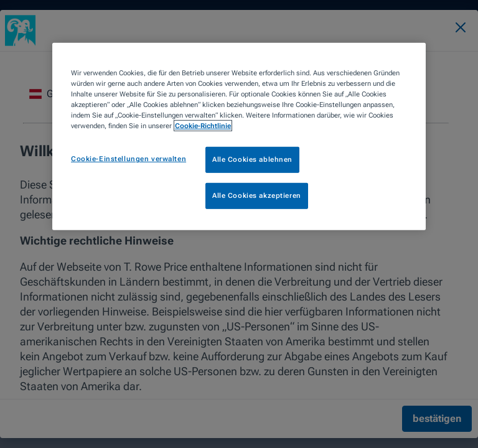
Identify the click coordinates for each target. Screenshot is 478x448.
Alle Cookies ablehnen (252, 159)
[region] (239, 137)
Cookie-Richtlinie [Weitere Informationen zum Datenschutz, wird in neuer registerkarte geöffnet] (203, 126)
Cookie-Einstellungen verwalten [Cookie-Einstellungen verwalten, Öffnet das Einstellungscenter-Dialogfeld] (129, 159)
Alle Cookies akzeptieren (257, 195)
